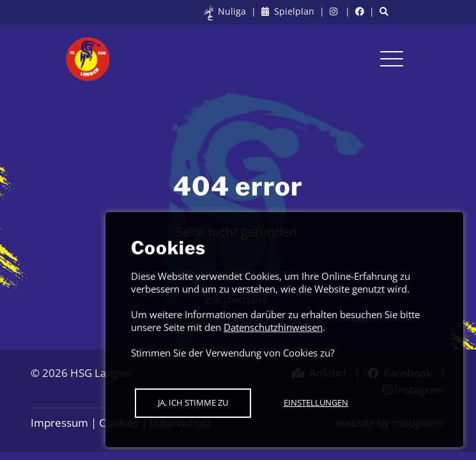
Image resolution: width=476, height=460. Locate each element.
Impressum (59, 423)
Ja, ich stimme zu (193, 402)
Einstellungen (316, 402)
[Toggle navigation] (392, 59)
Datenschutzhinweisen (273, 327)
